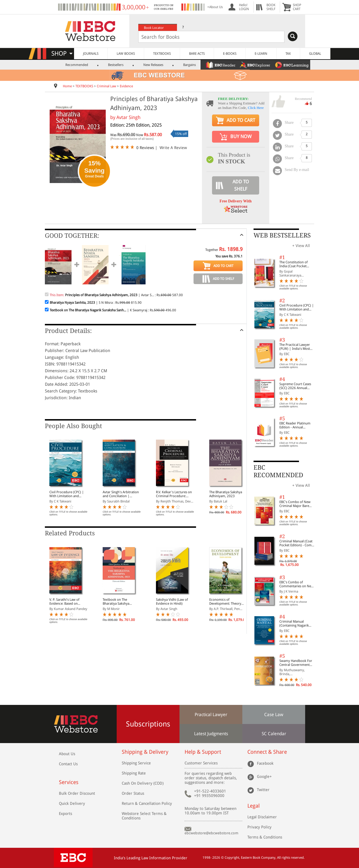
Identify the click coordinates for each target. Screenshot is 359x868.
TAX (288, 54)
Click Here (256, 108)
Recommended (77, 65)
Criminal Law (106, 86)
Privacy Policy (259, 827)
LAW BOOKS (126, 54)
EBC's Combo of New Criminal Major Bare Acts (295, 504)
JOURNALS (91, 54)
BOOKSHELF (271, 7)
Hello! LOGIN (244, 7)
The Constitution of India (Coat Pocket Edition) (294, 264)
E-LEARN (261, 54)
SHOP (62, 53)
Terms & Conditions (265, 837)
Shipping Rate (134, 773)
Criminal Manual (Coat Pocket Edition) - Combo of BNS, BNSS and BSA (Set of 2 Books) (297, 543)
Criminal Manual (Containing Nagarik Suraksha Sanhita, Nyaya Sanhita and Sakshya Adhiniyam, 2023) (297, 623)
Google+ (264, 776)
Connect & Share (267, 752)
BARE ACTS (197, 54)
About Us (67, 754)
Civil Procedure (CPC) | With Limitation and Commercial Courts (67, 494)
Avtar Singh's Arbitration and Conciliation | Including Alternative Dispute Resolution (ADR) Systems (121, 494)
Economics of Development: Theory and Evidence (225, 602)
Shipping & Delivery (145, 752)
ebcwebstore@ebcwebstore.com (211, 833)
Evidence (126, 86)
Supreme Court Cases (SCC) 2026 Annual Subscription (295, 386)
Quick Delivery (72, 803)
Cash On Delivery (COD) (143, 783)
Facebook (265, 763)
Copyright (232, 858)
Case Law (274, 715)
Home (67, 86)
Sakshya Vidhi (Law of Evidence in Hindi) (172, 602)
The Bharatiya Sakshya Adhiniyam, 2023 (226, 494)
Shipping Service (136, 763)
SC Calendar (274, 734)
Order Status (133, 793)
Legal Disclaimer (262, 817)
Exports (65, 814)
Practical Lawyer (211, 715)
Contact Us (68, 764)
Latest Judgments (211, 734)
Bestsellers (116, 65)
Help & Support (203, 752)
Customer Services (201, 763)
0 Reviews (145, 148)
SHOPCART (297, 7)
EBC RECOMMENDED (278, 471)
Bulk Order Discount (77, 793)
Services (69, 782)
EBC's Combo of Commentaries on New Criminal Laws (296, 584)
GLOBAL (315, 54)
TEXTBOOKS (162, 54)
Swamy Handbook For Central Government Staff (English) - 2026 (296, 663)
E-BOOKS (230, 54)
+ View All (301, 246)
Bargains (189, 65)
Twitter (263, 789)
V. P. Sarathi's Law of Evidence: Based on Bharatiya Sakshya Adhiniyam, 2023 (64, 602)
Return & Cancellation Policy (147, 803)
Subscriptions (148, 724)
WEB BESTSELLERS (282, 235)
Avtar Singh (128, 117)
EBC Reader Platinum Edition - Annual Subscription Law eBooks (295, 425)
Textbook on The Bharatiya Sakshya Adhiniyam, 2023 (116, 602)
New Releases (153, 65)
